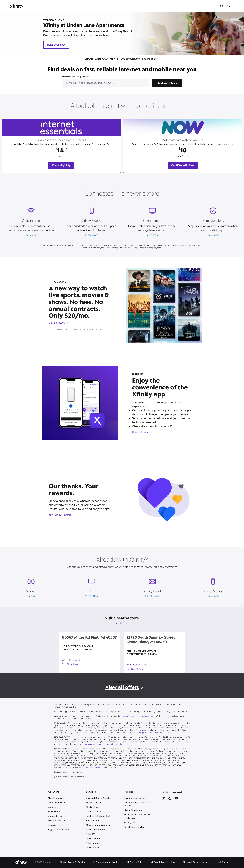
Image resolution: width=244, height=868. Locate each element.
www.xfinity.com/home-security (92, 768)
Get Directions (70, 664)
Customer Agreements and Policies (138, 804)
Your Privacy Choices (163, 862)
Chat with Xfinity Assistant (99, 798)
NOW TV (90, 834)
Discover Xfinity (94, 811)
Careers (52, 807)
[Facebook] (170, 798)
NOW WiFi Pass (94, 838)
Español (177, 792)
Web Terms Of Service (72, 862)
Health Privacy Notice (195, 862)
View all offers (122, 687)
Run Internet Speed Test (98, 816)
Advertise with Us (57, 820)
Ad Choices (222, 862)
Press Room (54, 811)
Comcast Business (57, 802)
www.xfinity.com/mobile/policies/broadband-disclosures (145, 733)
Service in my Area (95, 829)
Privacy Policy (135, 862)
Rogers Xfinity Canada (59, 829)
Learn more (31, 235)
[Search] (222, 6)
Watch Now (92, 596)
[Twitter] (164, 798)
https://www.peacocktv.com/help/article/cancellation (102, 744)
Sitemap (52, 825)
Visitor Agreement (133, 810)
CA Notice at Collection (106, 862)
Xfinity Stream (93, 807)
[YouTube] (176, 798)
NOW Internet (93, 843)
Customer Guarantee (135, 798)
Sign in (31, 596)
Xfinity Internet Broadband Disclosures (137, 816)
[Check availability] (167, 83)
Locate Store (122, 623)
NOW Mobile (92, 847)
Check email (152, 596)
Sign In (230, 6)
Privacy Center (131, 822)
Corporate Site (55, 816)
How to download (142, 432)
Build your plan (56, 45)
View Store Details (72, 660)
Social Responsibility (134, 827)
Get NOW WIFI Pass (183, 165)
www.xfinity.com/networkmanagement (139, 716)
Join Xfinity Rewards (60, 515)
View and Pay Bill (94, 802)
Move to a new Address (98, 825)
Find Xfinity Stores (95, 820)
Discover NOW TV (59, 323)
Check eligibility (61, 165)
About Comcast (56, 798)
